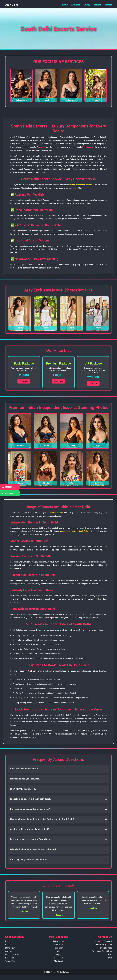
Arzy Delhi (11, 5)
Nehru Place (58, 945)
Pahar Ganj (10, 958)
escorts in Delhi (56, 513)
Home (65, 5)
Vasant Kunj (10, 961)
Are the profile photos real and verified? (58, 830)
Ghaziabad (58, 961)
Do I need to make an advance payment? (58, 809)
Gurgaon (58, 955)
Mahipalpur (10, 948)
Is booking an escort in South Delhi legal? (58, 799)
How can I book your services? (58, 779)
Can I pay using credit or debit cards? (58, 860)
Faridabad (58, 958)
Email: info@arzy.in (104, 945)
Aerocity (9, 951)
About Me (76, 5)
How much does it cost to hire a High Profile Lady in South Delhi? (58, 820)
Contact (108, 5)
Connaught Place (12, 955)
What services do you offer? (58, 769)
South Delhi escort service (81, 185)
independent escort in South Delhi (74, 531)
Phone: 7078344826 (104, 941)
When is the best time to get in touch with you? (58, 850)
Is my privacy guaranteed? (58, 789)
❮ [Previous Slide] (13, 85)
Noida (58, 951)
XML (110, 955)
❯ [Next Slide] (104, 85)
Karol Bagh (58, 948)
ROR (110, 958)
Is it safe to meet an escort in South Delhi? (58, 840)
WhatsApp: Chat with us (102, 951)
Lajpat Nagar (58, 941)
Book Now (24, 381)
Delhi (7, 941)
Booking (97, 5)
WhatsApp (7, 493)
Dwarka (8, 945)
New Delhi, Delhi (105, 948)
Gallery (87, 5)
